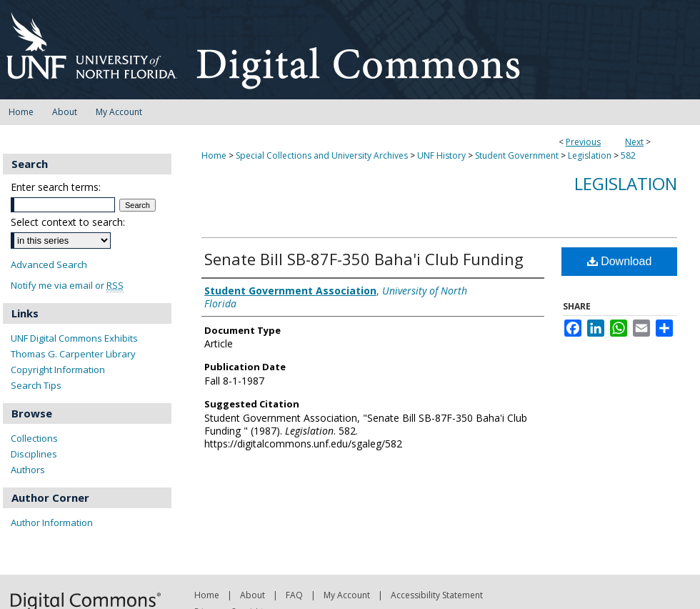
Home (214, 155)
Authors (28, 470)
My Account (347, 595)
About (252, 595)
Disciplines (34, 454)
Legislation (590, 155)
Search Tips (36, 385)
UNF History (441, 155)
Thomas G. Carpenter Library (73, 354)
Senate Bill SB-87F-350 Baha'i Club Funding (364, 259)
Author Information (52, 523)
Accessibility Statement (437, 595)
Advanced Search (49, 264)
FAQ (294, 595)
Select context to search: (68, 222)
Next (634, 142)
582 (628, 155)
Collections (34, 438)
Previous (583, 142)
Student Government (517, 155)
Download (620, 261)
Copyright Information (58, 370)
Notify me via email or (67, 286)
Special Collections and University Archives (322, 155)
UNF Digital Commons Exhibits (74, 338)
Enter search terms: (56, 187)
